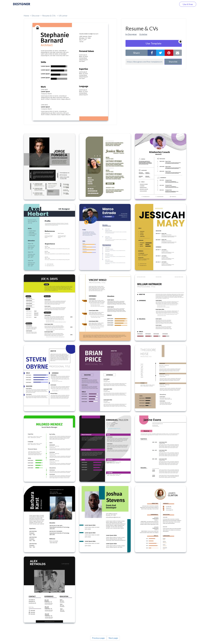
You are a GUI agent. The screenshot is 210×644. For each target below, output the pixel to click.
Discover (36, 16)
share (136, 53)
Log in (171, 4)
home (26, 16)
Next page (113, 638)
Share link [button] (173, 62)
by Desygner (131, 34)
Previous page (98, 638)
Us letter (143, 34)
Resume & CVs (49, 16)
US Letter (63, 16)
